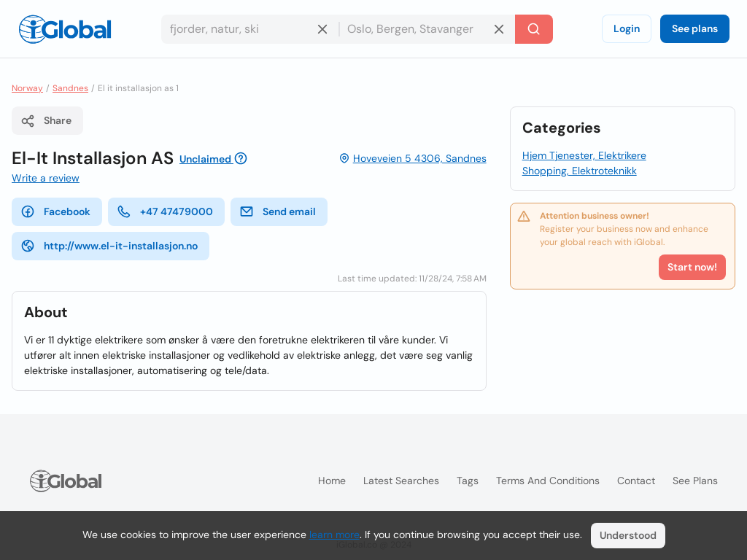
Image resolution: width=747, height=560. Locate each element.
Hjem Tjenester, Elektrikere (584, 155)
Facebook (55, 211)
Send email (278, 211)
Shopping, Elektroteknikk (580, 171)
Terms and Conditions (548, 481)
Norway (27, 88)
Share (46, 121)
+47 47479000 (165, 211)
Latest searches (401, 481)
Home (332, 481)
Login (627, 28)
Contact (636, 481)
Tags (468, 481)
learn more (334, 534)
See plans (695, 28)
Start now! (692, 267)
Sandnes (70, 88)
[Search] (534, 29)
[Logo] (65, 29)
